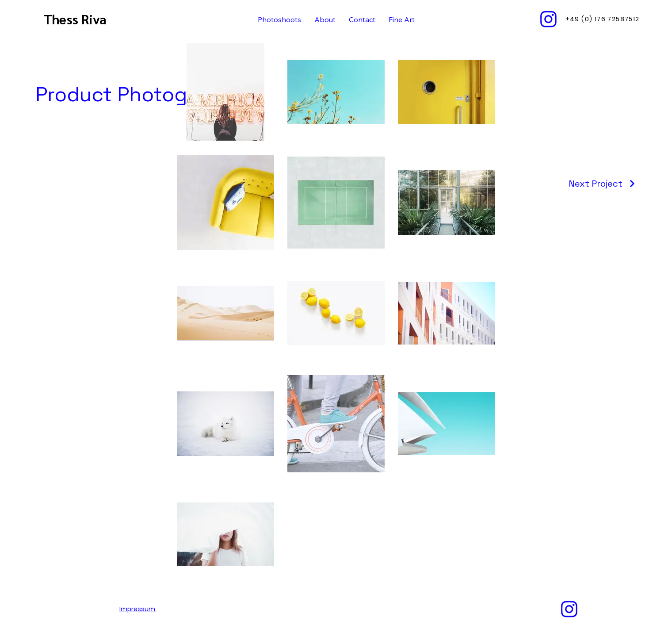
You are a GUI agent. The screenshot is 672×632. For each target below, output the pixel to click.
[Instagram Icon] (548, 19)
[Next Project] (603, 184)
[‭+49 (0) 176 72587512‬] (603, 19)
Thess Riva (77, 19)
